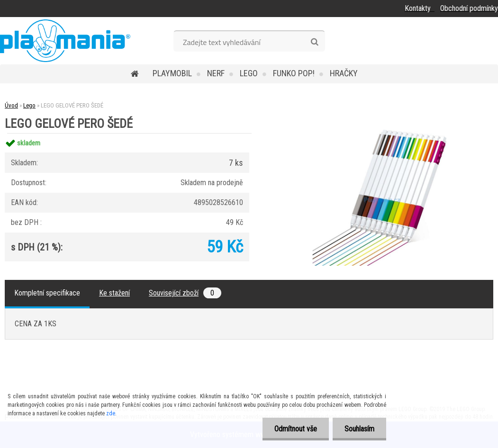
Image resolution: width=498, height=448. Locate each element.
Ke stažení (114, 293)
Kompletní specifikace (47, 293)
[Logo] (65, 41)
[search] (314, 42)
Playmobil (172, 73)
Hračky (344, 73)
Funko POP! (294, 73)
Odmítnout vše (296, 429)
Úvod (11, 105)
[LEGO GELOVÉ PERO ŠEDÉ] (380, 133)
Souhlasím (359, 429)
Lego (249, 73)
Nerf (216, 73)
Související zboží (185, 293)
